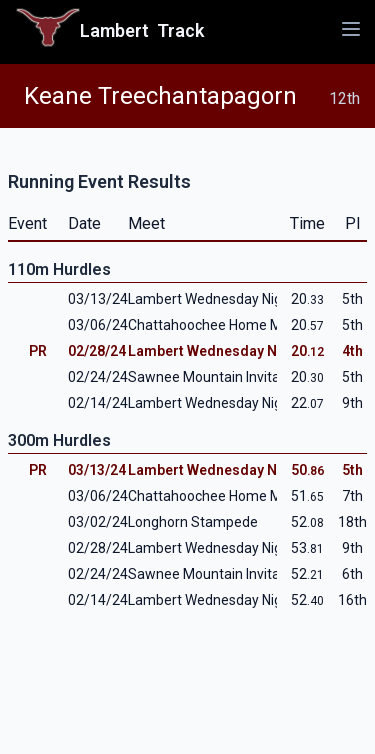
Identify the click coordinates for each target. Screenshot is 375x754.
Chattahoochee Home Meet (215, 325)
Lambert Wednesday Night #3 (222, 299)
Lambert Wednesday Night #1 (222, 403)
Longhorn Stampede (193, 522)
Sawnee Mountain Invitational (221, 377)
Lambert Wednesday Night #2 (226, 351)
